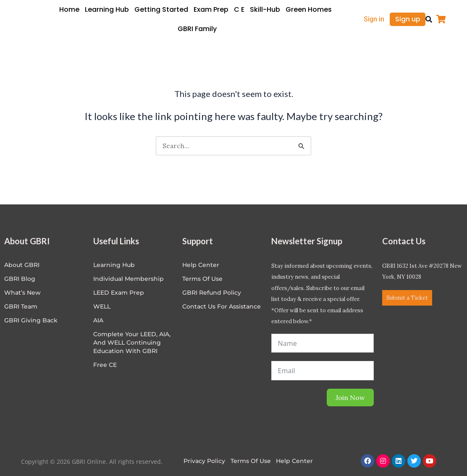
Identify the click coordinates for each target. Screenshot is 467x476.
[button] (429, 19)
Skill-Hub (265, 9)
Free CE (105, 365)
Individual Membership (129, 279)
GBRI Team (21, 306)
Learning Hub (107, 9)
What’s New (22, 293)
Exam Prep (211, 9)
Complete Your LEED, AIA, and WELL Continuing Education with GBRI (132, 343)
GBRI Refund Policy (212, 293)
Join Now (350, 398)
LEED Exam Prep (119, 293)
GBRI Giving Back (31, 320)
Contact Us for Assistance (222, 306)
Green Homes (309, 9)
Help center (201, 265)
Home (69, 9)
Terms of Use (202, 279)
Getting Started (161, 9)
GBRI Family (197, 29)
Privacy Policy (204, 461)
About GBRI (22, 265)
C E (239, 9)
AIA (98, 320)
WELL (102, 306)
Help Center (295, 461)
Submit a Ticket (407, 298)
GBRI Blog (20, 279)
